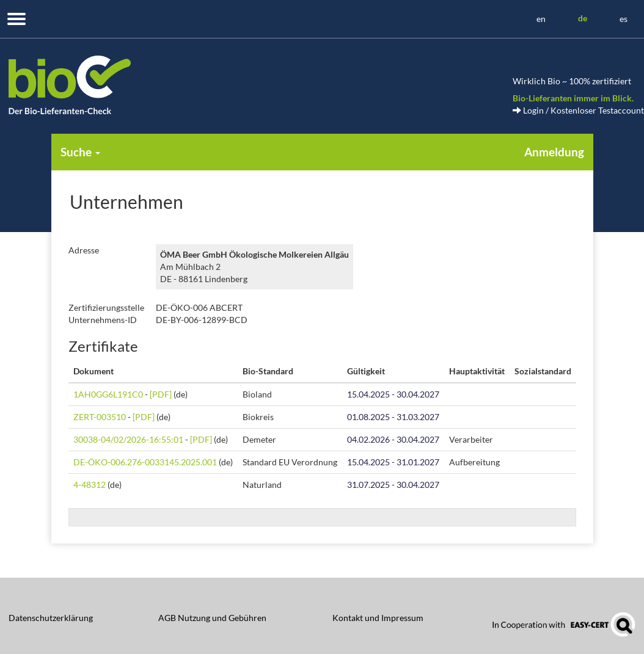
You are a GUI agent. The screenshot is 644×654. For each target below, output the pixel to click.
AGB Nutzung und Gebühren (212, 618)
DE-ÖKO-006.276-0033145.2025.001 (145, 462)
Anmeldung (554, 152)
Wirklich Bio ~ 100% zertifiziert (572, 81)
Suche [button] (80, 152)
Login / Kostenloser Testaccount (578, 110)
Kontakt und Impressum (378, 618)
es (624, 19)
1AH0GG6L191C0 (108, 394)
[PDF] (161, 394)
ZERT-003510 (100, 417)
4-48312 (90, 485)
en (541, 19)
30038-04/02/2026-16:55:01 (128, 439)
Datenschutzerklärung (51, 618)
